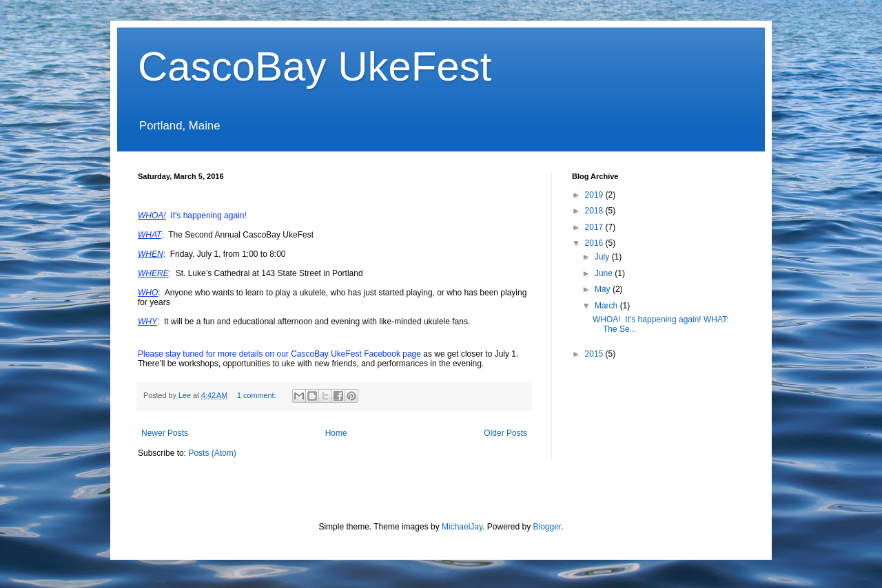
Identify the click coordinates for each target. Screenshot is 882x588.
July (603, 257)
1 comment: (257, 395)
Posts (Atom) (212, 453)
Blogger (547, 527)
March (607, 306)
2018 (595, 211)
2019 (595, 195)
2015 (595, 354)
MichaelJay (462, 527)
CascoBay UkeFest (315, 66)
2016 (595, 243)
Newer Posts (165, 433)
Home (336, 433)
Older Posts (505, 433)
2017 (595, 227)
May (604, 289)
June (605, 273)
